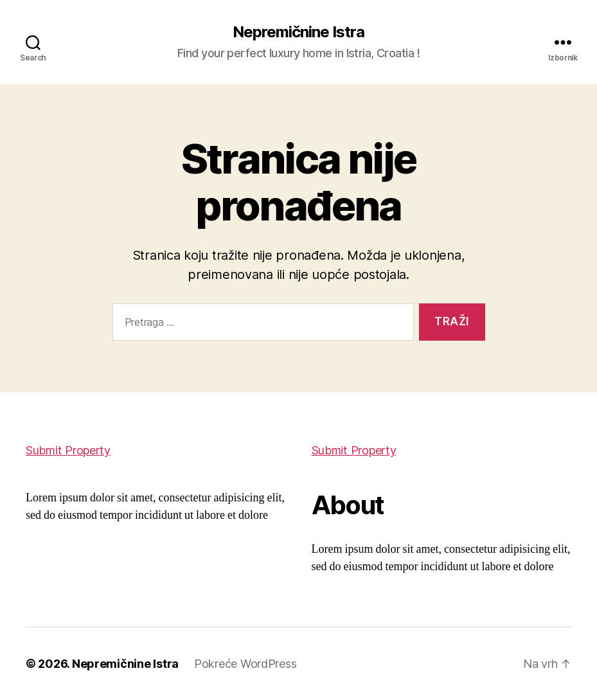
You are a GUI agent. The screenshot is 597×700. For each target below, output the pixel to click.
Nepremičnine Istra (298, 32)
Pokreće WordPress (245, 664)
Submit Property (68, 450)
